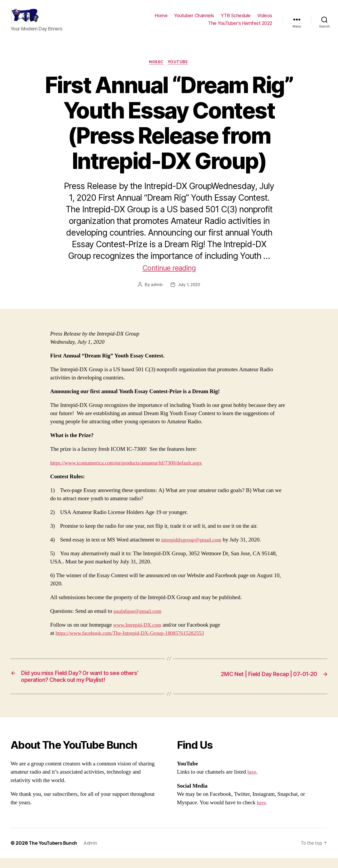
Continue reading (169, 276)
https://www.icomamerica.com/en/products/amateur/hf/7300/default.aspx (131, 471)
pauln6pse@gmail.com (139, 620)
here (252, 782)
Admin (92, 853)
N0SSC (156, 70)
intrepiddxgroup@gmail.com (193, 548)
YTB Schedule (236, 19)
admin (156, 293)
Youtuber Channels (194, 19)
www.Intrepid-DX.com (139, 633)
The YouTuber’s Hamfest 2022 (240, 27)
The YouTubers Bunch (54, 853)
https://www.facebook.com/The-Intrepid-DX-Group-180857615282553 (135, 642)
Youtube (179, 70)
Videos (265, 19)
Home (161, 19)
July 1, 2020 (189, 293)
